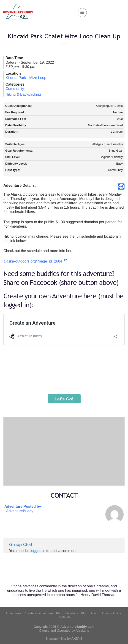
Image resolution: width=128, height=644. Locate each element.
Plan (59, 613)
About (94, 613)
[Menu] (82, 13)
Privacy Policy (111, 613)
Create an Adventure (39, 613)
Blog (84, 613)
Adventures (14, 613)
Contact (65, 617)
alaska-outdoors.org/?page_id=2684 (35, 261)
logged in (38, 551)
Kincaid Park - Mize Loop (26, 78)
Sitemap (52, 639)
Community (15, 89)
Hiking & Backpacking (23, 94)
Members (72, 613)
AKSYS (77, 639)
